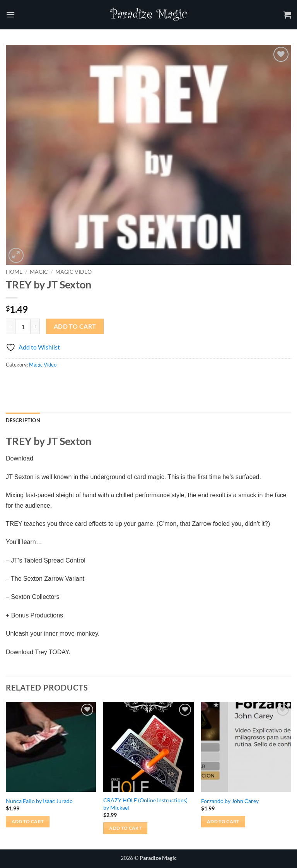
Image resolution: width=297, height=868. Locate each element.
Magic (39, 272)
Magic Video (73, 272)
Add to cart (75, 326)
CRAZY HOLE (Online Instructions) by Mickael (145, 804)
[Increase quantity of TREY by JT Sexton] (35, 326)
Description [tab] (23, 420)
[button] (10, 14)
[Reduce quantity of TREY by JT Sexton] (10, 326)
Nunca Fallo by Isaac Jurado (39, 801)
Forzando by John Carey (230, 801)
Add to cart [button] (28, 821)
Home (14, 272)
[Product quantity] (23, 326)
